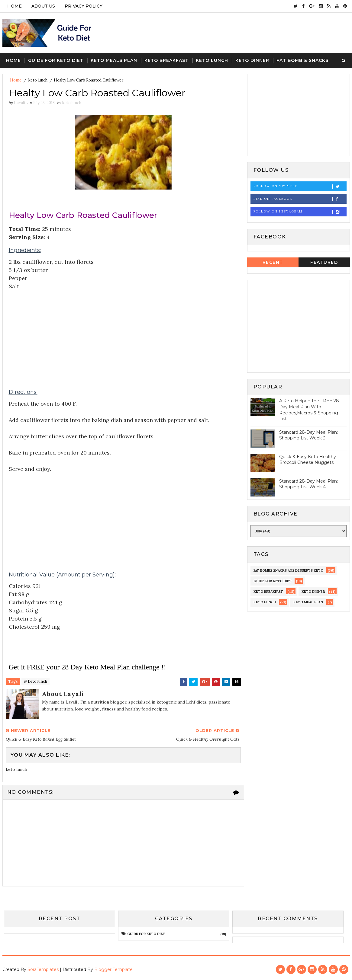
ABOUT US (43, 6)
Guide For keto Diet (56, 60)
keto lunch (38, 80)
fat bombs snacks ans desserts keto (288, 570)
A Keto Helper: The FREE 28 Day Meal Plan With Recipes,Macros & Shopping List (309, 410)
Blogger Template (113, 969)
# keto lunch (36, 681)
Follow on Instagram (300, 212)
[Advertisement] (123, 333)
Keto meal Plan (308, 602)
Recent (273, 262)
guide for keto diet (273, 581)
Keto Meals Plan (114, 60)
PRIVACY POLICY (84, 6)
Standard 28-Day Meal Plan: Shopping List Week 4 (308, 484)
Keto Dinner (252, 60)
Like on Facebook (300, 199)
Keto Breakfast (166, 60)
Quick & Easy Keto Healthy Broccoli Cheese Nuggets (308, 460)
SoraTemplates (43, 969)
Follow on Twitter (300, 186)
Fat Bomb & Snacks (302, 60)
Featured (324, 262)
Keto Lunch (212, 60)
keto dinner (313, 592)
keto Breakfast (268, 592)
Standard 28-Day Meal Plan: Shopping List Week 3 (308, 435)
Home (15, 6)
